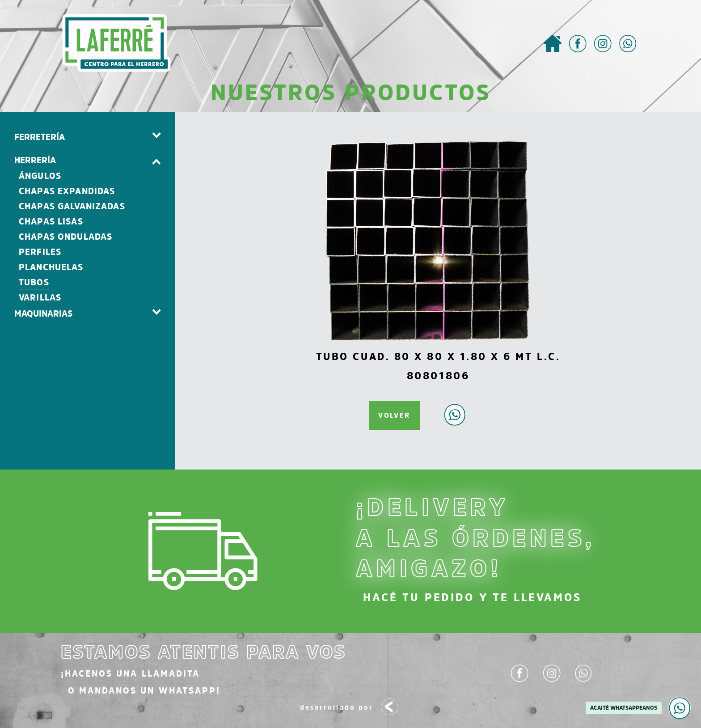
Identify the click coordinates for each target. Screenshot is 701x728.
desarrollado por (350, 708)
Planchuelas (51, 267)
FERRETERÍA (40, 137)
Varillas (40, 298)
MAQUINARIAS (43, 313)
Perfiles (40, 252)
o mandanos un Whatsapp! (144, 690)
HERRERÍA (35, 160)
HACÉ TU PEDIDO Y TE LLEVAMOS (472, 597)
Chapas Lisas (51, 222)
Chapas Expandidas (67, 191)
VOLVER (394, 415)
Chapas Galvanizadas (72, 206)
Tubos (34, 282)
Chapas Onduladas (65, 237)
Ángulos (40, 176)
